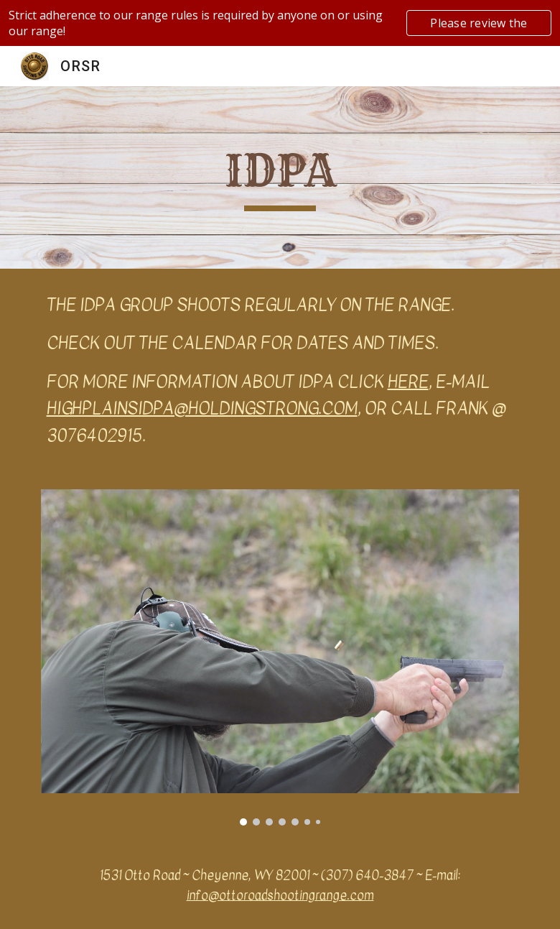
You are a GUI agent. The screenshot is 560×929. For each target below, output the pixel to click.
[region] (280, 23)
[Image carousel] (280, 657)
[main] (280, 178)
